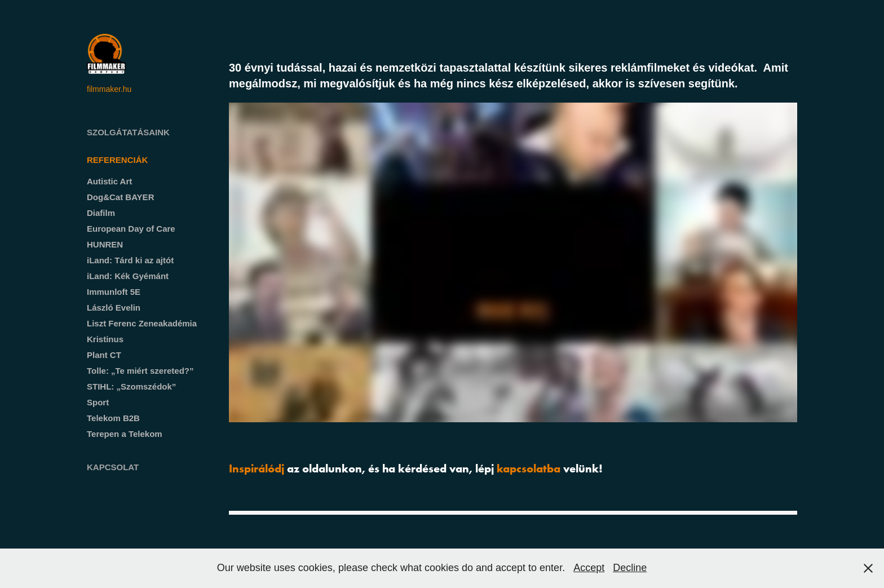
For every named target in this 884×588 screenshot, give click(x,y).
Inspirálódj (257, 468)
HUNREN (105, 244)
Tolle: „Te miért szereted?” (140, 371)
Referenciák (117, 160)
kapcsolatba (529, 468)
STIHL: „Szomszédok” (131, 386)
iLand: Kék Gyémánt (128, 276)
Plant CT (104, 355)
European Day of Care (131, 229)
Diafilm (101, 213)
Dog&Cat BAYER (120, 197)
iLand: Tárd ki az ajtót (130, 260)
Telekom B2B (113, 418)
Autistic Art (109, 181)
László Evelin (114, 308)
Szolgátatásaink (128, 132)
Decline (630, 568)
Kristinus (105, 339)
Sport (98, 402)
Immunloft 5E (114, 292)
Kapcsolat (113, 467)
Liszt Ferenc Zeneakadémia (142, 323)
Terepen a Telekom (125, 434)
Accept (589, 568)
